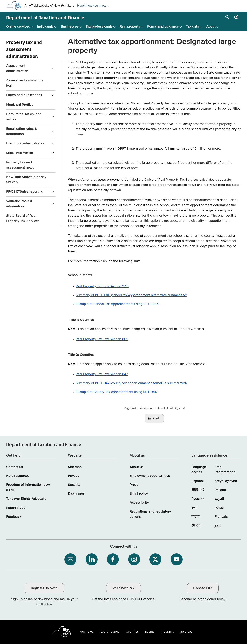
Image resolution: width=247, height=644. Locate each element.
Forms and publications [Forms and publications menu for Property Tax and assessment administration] (24, 95)
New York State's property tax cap (26, 180)
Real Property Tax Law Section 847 (102, 374)
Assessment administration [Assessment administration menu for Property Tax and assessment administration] (17, 68)
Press (134, 485)
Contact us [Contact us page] (15, 467)
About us (137, 467)
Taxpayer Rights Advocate (26, 499)
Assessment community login (25, 83)
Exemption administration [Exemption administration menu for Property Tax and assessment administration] (26, 143)
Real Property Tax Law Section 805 (102, 339)
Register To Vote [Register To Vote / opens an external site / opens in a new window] (44, 588)
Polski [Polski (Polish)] (219, 508)
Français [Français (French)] (221, 517)
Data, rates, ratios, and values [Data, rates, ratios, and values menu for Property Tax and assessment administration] (24, 117)
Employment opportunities (150, 476)
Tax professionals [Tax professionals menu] (99, 27)
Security (74, 485)
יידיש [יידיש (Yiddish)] (195, 508)
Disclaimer (76, 494)
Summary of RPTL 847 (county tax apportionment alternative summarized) (131, 383)
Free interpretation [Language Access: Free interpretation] (225, 470)
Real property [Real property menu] (130, 27)
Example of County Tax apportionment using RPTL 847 (117, 392)
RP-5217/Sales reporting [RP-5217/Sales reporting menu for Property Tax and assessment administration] (25, 192)
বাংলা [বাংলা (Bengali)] (195, 517)
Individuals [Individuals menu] (45, 27)
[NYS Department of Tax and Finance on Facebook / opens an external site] (113, 559)
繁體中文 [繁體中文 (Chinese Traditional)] (198, 490)
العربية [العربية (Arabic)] (219, 499)
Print (156, 419)
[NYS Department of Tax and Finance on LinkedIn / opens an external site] (92, 559)
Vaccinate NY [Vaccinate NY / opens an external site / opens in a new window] (123, 588)
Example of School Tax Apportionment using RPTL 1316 (117, 304)
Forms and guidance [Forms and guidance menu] (163, 27)
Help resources (18, 476)
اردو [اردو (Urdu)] (218, 526)
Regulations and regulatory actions (150, 514)
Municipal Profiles (20, 105)
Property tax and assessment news (20, 165)
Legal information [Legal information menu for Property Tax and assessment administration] (20, 153)
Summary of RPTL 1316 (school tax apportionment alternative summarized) (131, 295)
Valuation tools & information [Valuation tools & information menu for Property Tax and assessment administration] (19, 204)
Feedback (14, 517)
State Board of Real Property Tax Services (23, 218)
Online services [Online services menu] (18, 27)
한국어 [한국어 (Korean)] (197, 526)
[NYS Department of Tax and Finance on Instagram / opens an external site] (134, 559)
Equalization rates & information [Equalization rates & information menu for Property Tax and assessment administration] (22, 131)
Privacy (74, 476)
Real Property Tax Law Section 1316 (102, 286)
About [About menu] (211, 27)
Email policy (139, 494)
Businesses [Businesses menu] (70, 27)
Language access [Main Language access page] (199, 470)
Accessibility (139, 503)
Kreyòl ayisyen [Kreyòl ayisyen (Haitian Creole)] (226, 481)
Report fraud (16, 508)
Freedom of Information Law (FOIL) (28, 487)
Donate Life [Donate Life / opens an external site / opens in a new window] (203, 588)
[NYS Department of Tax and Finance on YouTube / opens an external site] (177, 559)
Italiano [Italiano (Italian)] (220, 490)
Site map (75, 467)
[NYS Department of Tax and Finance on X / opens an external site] (155, 559)
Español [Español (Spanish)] (198, 481)
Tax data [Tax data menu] (193, 27)
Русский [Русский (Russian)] (198, 499)
